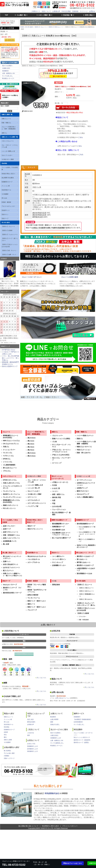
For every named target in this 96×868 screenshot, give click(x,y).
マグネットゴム (8, 456)
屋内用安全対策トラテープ (12, 593)
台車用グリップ (82, 488)
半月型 (54, 485)
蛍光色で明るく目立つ (8, 174)
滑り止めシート (82, 559)
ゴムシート (6, 432)
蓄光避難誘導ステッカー (61, 524)
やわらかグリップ (83, 494)
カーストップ (57, 463)
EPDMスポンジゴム (10, 480)
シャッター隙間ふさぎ (8, 151)
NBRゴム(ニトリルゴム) (11, 441)
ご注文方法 (30, 733)
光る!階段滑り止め (59, 530)
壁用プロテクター (83, 491)
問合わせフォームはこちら (73, 863)
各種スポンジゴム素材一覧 (10, 137)
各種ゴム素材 (8, 740)
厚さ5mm (31, 450)
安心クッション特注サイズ (82, 737)
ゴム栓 (54, 442)
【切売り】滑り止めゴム (85, 599)
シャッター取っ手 (34, 488)
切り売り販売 (6, 222)
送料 (28, 735)
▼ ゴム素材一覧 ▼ (21, 15)
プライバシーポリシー (70, 826)
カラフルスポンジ (34, 500)
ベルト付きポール (34, 559)
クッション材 (6, 186)
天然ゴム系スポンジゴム (11, 483)
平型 (54, 503)
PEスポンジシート (9, 508)
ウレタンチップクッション (12, 497)
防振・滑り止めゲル (84, 453)
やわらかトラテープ (10, 585)
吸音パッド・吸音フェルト (37, 601)
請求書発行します (33, 749)
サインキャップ (58, 562)
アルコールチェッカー (8, 206)
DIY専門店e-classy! (9, 350)
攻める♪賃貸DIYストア (10, 366)
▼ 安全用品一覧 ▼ (68, 15)
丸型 (54, 500)
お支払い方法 (31, 744)
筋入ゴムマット (8, 571)
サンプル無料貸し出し (57, 743)
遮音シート (31, 604)
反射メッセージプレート (11, 538)
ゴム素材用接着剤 (9, 465)
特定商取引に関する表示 (50, 826)
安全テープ (5, 218)
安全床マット (6, 210)
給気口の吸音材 (33, 595)
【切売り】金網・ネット (9, 254)
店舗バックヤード (9, 758)
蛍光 (5, 735)
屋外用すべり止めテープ (85, 556)
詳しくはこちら (41, 678)
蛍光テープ (31, 526)
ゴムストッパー (58, 436)
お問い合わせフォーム (62, 698)
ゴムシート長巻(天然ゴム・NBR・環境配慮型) (9, 128)
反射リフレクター (9, 526)
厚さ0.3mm (32, 456)
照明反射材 (56, 585)
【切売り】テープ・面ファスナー (10, 239)
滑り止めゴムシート (10, 468)
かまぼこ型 (56, 488)
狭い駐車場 (7, 751)
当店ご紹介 (30, 719)
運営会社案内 (31, 722)
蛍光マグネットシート (35, 529)
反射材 (6, 732)
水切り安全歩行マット (11, 564)
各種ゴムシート (6, 119)
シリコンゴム (8, 462)
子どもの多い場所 (9, 753)
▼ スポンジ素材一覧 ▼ (44, 15)
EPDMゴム (7, 459)
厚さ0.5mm (32, 438)
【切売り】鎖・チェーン (9, 250)
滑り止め (4, 198)
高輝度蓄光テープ (58, 527)
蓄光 (5, 737)
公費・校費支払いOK (8, 73)
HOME (22, 27)
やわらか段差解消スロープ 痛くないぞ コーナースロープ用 (87, 534)
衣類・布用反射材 (84, 620)
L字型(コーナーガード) (60, 482)
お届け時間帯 (54, 719)
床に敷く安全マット (9, 553)
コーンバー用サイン (59, 559)
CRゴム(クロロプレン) (11, 444)
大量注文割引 (54, 735)
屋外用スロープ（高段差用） (82, 740)
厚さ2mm (31, 444)
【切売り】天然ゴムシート (56, 27)
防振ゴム (80, 439)
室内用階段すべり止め (84, 574)
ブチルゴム (7, 471)
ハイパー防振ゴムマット (85, 436)
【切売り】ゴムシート (8, 226)
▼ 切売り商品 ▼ (89, 15)
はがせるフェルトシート (11, 567)
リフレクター (82, 617)
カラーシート (32, 497)
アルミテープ (32, 610)
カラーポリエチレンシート (37, 503)
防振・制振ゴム (6, 123)
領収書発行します (33, 751)
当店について (46, 11)
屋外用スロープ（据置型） (82, 742)
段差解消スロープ (7, 182)
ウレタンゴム (8, 453)
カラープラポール (34, 562)
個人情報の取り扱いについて (28, 826)
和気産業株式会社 (52, 793)
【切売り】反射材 (7, 230)
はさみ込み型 (57, 506)
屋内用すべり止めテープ (85, 565)
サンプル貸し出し (7, 76)
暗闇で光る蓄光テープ (59, 520)
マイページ (84, 11)
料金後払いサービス (8, 78)
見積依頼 (75, 11)
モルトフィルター (7, 155)
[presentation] (30, 168)
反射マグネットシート (11, 532)
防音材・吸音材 (6, 202)
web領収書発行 (78, 722)
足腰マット (7, 561)
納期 (52, 722)
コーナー (55, 491)
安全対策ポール (6, 190)
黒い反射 (6, 544)
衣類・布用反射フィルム (11, 535)
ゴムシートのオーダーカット (32, 277)
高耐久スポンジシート (11, 505)
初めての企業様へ (7, 66)
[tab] (30, 168)
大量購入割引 (6, 68)
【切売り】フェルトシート (10, 234)
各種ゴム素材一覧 (7, 115)
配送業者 (53, 717)
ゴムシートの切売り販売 (70, 277)
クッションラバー (9, 450)
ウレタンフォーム (9, 491)
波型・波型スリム (58, 494)
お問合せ (92, 11)
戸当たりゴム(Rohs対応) (61, 455)
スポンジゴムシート (8, 141)
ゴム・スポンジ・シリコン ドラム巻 (10, 146)
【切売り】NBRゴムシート (86, 591)
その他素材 (5, 194)
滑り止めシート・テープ (85, 553)
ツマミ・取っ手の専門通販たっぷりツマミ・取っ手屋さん (10, 358)
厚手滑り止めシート (84, 562)
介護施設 (7, 756)
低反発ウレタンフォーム (11, 494)
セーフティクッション (84, 480)
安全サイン (5, 214)
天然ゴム (6, 447)
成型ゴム (4, 133)
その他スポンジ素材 (8, 159)
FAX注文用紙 (66, 11)
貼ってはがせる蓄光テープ (61, 538)
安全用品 (4, 163)
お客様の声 (56, 11)
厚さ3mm (31, 447)
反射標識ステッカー (59, 565)
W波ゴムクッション (84, 450)
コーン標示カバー (58, 556)
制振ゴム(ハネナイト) (84, 447)
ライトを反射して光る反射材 (10, 168)
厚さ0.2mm (32, 453)
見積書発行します (33, 746)
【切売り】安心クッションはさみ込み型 (10, 245)
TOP (6, 15)
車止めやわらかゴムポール (37, 556)
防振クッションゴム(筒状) (61, 439)
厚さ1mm (31, 441)
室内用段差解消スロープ (85, 524)
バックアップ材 (33, 506)
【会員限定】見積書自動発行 (82, 719)
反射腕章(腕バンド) (10, 541)
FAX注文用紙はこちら (24, 654)
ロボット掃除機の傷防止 (85, 497)
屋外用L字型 (56, 497)
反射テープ (7, 529)
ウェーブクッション (59, 510)
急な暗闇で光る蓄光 (8, 178)
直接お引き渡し (55, 724)
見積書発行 (5, 71)
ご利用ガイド (35, 11)
